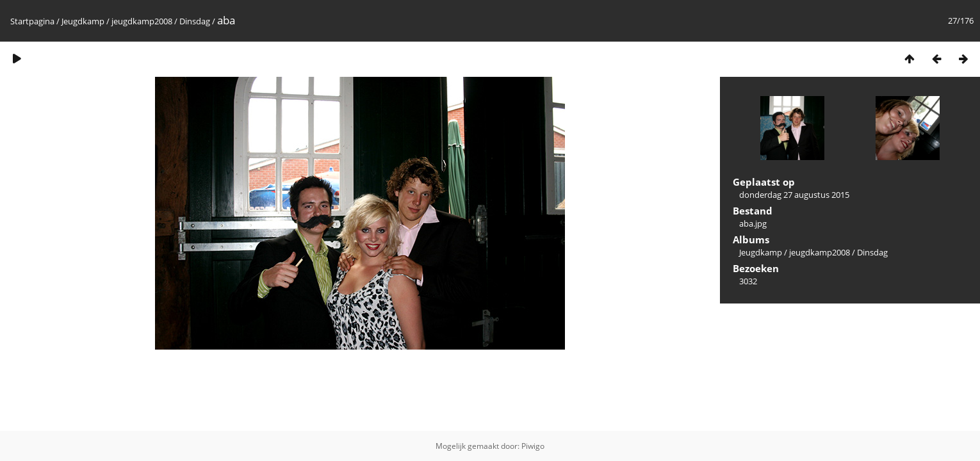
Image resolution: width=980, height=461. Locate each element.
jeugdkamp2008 (142, 21)
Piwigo (533, 446)
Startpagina (32, 21)
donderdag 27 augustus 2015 (794, 195)
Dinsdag (195, 21)
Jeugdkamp (83, 21)
